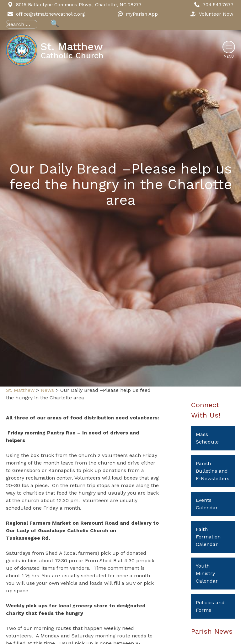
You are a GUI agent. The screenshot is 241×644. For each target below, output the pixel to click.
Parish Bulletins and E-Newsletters (213, 471)
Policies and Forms (210, 606)
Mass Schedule (207, 438)
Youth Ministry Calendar (207, 573)
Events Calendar (207, 504)
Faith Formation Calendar (208, 537)
